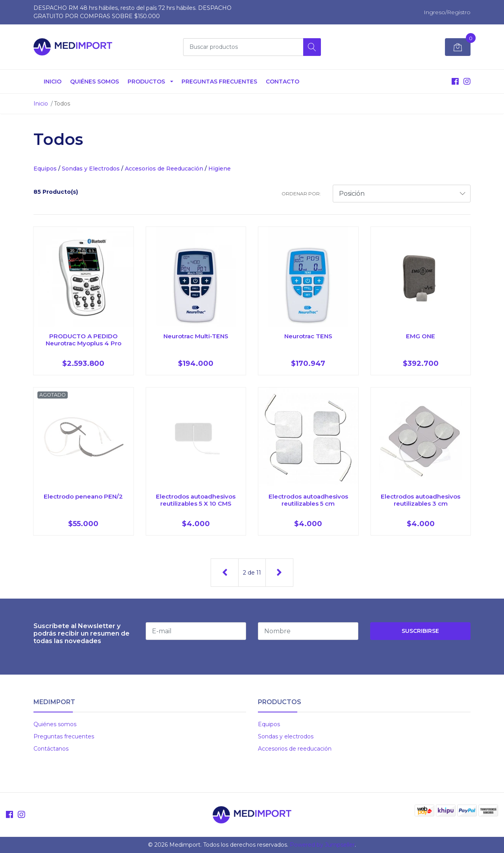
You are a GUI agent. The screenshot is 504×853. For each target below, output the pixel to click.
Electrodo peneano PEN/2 (83, 496)
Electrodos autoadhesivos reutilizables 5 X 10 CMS (196, 500)
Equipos (45, 169)
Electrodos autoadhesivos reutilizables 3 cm (421, 500)
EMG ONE (421, 336)
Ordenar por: (301, 194)
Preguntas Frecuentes (219, 82)
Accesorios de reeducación (295, 749)
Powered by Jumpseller (322, 845)
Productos (146, 82)
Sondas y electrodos (286, 736)
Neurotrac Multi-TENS (196, 336)
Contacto (283, 82)
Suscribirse (420, 631)
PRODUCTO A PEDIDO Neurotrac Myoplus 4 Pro (83, 340)
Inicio (53, 82)
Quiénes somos (94, 82)
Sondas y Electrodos (91, 169)
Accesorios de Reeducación (164, 169)
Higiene (220, 169)
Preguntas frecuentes (64, 736)
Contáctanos (51, 749)
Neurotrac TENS (308, 336)
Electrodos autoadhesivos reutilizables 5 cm (308, 500)
